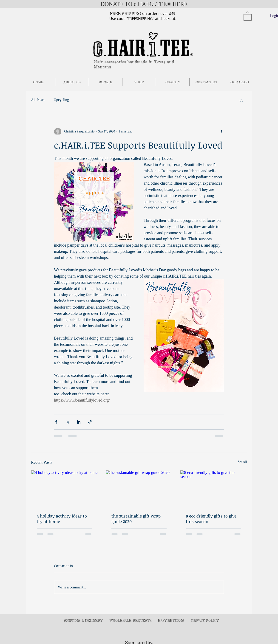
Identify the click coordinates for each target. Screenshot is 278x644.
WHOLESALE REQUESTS (131, 620)
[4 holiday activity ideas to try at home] (64, 489)
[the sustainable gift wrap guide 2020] (139, 489)
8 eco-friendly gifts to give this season (211, 519)
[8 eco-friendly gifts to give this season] (214, 489)
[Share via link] (90, 422)
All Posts (38, 100)
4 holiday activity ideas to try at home (62, 519)
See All (242, 462)
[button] (248, 16)
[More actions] (221, 132)
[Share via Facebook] (56, 422)
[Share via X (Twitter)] (67, 422)
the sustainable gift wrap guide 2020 (136, 519)
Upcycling (61, 100)
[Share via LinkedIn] (79, 422)
